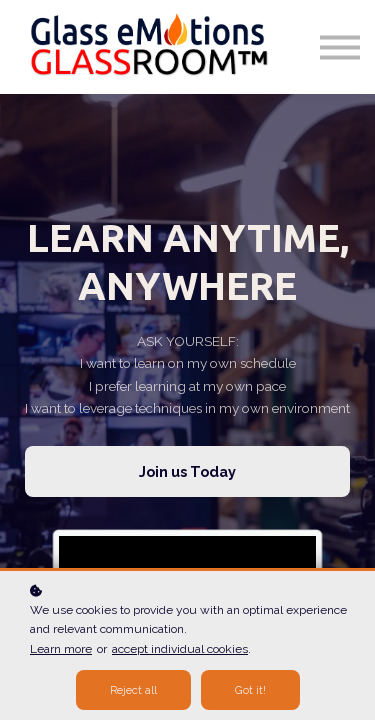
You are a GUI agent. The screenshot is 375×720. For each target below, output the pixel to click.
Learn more (61, 649)
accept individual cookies (180, 649)
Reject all (133, 690)
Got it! (250, 690)
